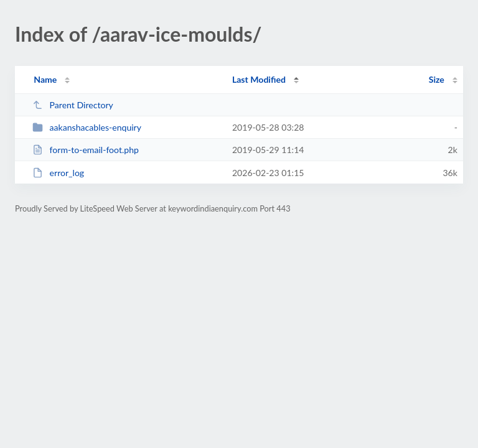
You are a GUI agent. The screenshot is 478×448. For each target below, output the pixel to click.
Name (45, 79)
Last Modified (259, 79)
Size (437, 79)
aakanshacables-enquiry (87, 127)
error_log (58, 173)
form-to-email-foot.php (86, 150)
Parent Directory (73, 105)
